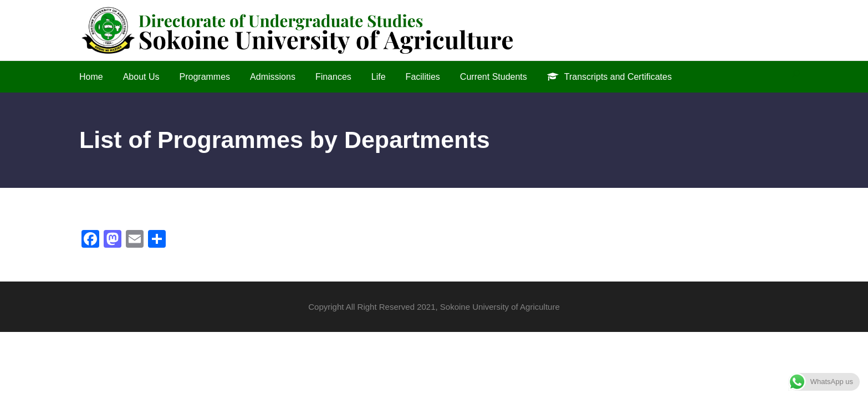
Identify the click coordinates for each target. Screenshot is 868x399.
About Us (141, 77)
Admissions (273, 77)
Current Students (494, 77)
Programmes (205, 77)
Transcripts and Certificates (609, 77)
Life (379, 77)
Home (91, 77)
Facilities (423, 77)
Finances (333, 77)
